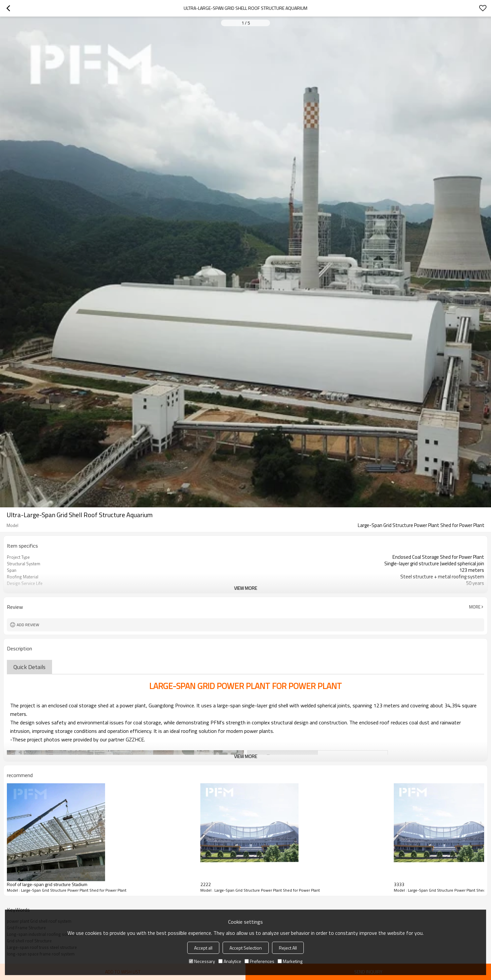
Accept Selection (246, 948)
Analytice (230, 961)
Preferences (259, 961)
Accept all (203, 948)
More (475, 607)
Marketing (290, 961)
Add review (28, 625)
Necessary (202, 961)
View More (245, 588)
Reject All (288, 948)
